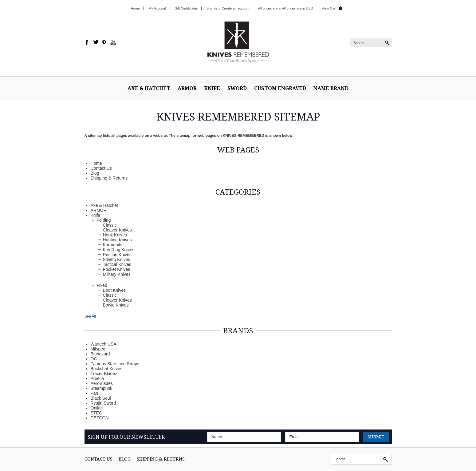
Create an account (235, 8)
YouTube (113, 43)
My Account (157, 8)
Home (135, 8)
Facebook (87, 43)
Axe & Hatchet (149, 88)
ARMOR (187, 88)
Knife (212, 88)
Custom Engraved (280, 88)
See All (90, 316)
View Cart (329, 8)
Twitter (96, 43)
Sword (237, 88)
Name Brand (331, 88)
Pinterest (104, 43)
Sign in (212, 8)
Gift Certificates (186, 8)
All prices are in (297, 8)
